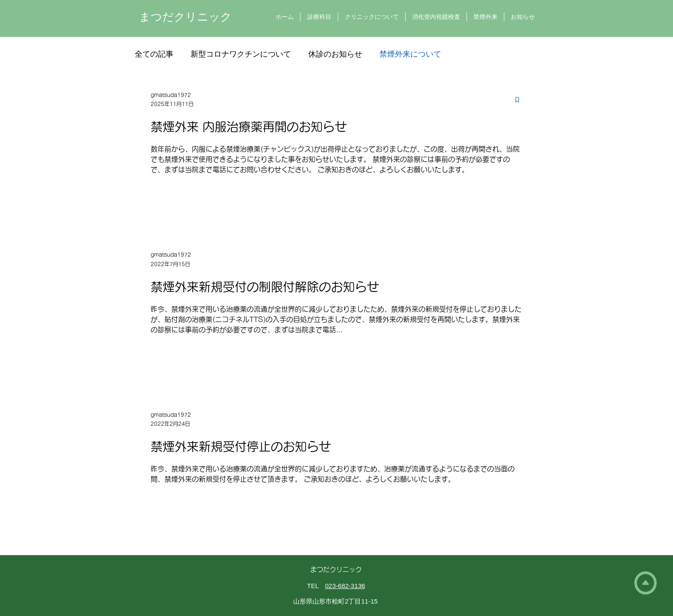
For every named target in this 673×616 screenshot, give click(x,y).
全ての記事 (154, 54)
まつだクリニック (185, 17)
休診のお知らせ (335, 54)
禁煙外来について (410, 54)
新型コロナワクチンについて (241, 54)
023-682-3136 (345, 586)
